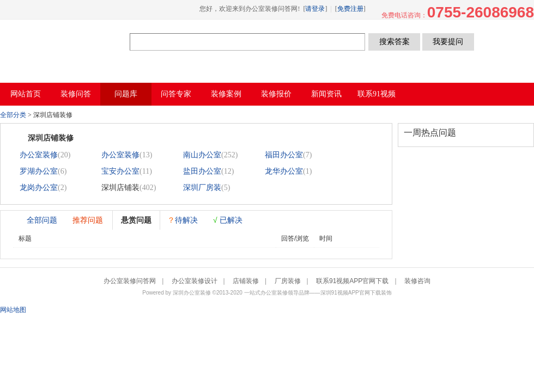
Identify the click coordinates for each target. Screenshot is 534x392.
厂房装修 (288, 281)
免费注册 (350, 9)
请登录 (315, 9)
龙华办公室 (284, 171)
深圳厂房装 (202, 188)
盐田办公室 (202, 171)
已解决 (228, 220)
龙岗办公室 (39, 188)
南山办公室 (202, 155)
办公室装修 (39, 155)
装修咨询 (417, 281)
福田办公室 (284, 155)
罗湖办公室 (39, 171)
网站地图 (13, 310)
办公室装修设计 (195, 281)
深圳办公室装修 (192, 293)
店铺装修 (246, 281)
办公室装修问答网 (65, 41)
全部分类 (13, 115)
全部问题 (42, 220)
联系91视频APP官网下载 (352, 281)
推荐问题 (88, 220)
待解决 (183, 220)
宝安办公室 (120, 171)
